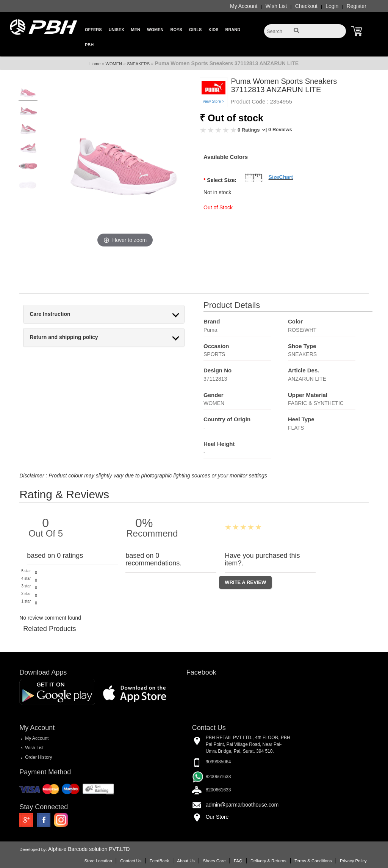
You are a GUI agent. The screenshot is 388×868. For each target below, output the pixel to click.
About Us (186, 861)
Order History (38, 757)
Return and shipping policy (64, 337)
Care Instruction (50, 314)
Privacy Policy (353, 861)
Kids (213, 30)
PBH (89, 45)
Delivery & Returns (268, 861)
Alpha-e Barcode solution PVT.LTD (89, 849)
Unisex (117, 30)
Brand (233, 30)
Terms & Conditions (313, 861)
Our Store (217, 817)
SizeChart (281, 177)
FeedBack (159, 861)
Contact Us (131, 861)
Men (136, 30)
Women (155, 30)
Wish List (276, 6)
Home (95, 64)
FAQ (238, 861)
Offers (93, 30)
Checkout (306, 6)
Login (332, 6)
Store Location (98, 861)
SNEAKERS (138, 64)
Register (357, 6)
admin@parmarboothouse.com (242, 805)
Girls (196, 30)
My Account (244, 6)
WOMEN (114, 64)
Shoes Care (214, 861)
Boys (176, 30)
